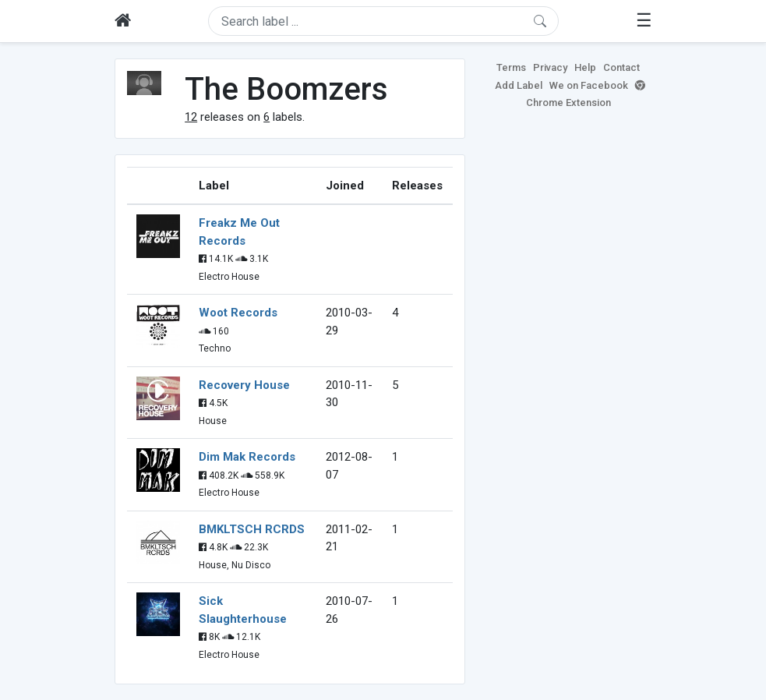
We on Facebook (589, 85)
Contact (621, 67)
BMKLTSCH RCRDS (252, 529)
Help (585, 67)
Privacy (550, 67)
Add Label (519, 85)
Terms (511, 67)
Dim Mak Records (247, 457)
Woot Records (238, 313)
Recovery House (244, 385)
